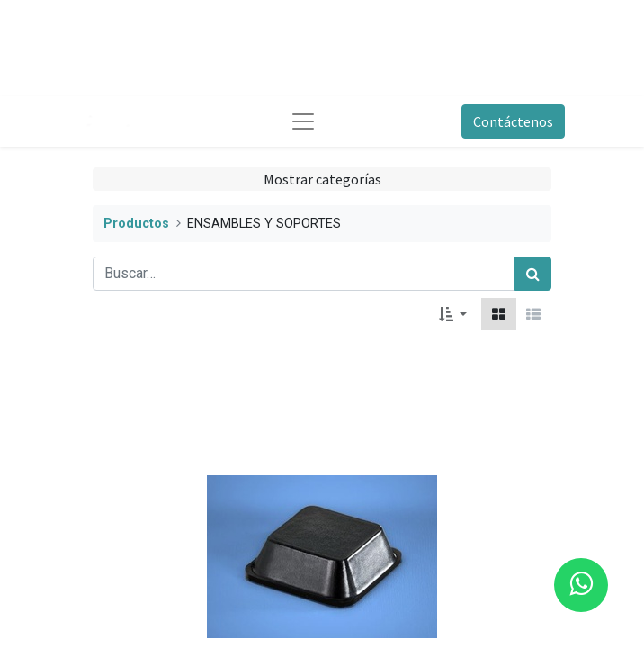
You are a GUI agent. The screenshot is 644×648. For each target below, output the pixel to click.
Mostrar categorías (322, 179)
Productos (136, 224)
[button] (453, 314)
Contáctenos (513, 121)
